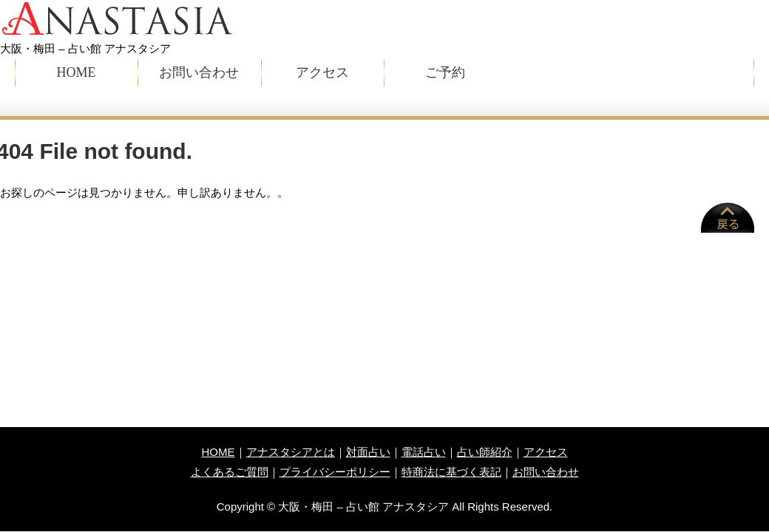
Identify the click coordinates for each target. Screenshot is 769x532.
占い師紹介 (485, 452)
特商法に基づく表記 (451, 472)
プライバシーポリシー (335, 472)
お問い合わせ (199, 72)
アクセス (322, 72)
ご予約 (445, 72)
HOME (77, 72)
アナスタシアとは (291, 452)
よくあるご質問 (230, 472)
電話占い (424, 452)
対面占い (368, 452)
